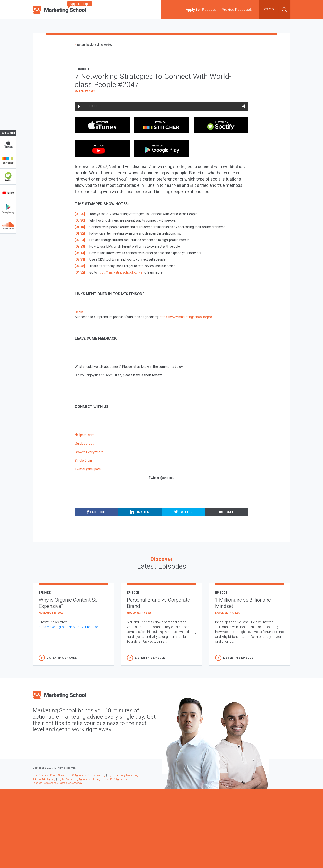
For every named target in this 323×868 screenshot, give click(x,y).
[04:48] (80, 266)
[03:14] (80, 253)
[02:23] (80, 247)
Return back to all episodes (95, 45)
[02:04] (80, 240)
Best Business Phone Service (50, 775)
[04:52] (80, 273)
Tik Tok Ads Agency (44, 779)
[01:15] (80, 227)
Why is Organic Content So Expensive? (68, 603)
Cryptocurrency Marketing (123, 775)
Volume (243, 106)
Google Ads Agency (71, 783)
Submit (284, 10)
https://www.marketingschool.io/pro (186, 317)
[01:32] (80, 234)
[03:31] (80, 260)
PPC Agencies (118, 779)
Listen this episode (62, 658)
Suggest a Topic (79, 4)
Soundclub (8, 225)
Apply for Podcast (201, 10)
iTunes (8, 144)
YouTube (8, 193)
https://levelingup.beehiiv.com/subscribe (68, 627)
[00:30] (80, 221)
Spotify (8, 177)
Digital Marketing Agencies (74, 779)
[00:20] (80, 214)
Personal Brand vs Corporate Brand (158, 603)
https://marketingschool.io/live (120, 273)
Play (79, 106)
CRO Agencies (77, 775)
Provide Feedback (237, 10)
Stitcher (8, 160)
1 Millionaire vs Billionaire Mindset (243, 603)
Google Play (8, 209)
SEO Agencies (100, 779)
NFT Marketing (97, 775)
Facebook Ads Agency (45, 783)
